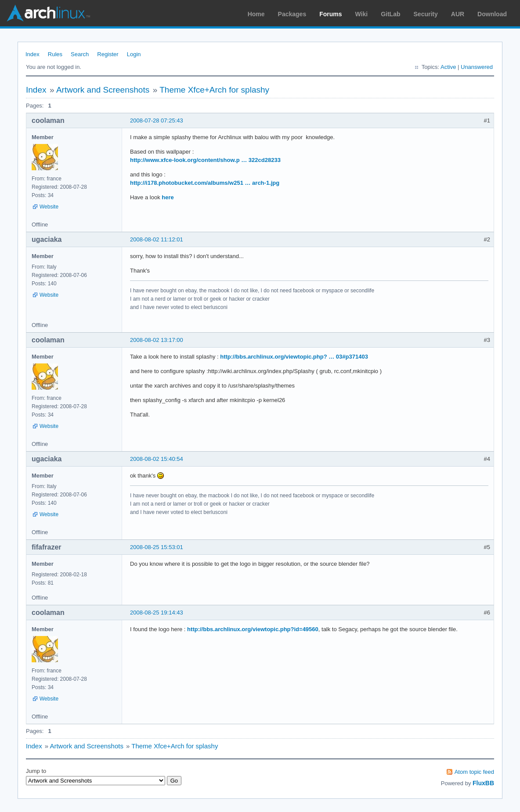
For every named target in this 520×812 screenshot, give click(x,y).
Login (134, 54)
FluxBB (483, 783)
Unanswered (477, 67)
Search (80, 54)
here (168, 197)
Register (108, 54)
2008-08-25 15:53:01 (157, 547)
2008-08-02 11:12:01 (157, 239)
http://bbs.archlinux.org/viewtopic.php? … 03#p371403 (294, 357)
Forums (330, 14)
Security (426, 14)
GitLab (390, 14)
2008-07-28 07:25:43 (157, 120)
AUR (458, 14)
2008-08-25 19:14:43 (157, 613)
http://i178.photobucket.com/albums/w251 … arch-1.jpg (205, 183)
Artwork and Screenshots (103, 90)
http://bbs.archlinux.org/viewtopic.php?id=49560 (253, 629)
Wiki (362, 14)
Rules (55, 54)
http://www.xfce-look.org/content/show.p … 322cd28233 (205, 160)
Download (492, 14)
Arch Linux (48, 13)
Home (256, 14)
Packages (292, 14)
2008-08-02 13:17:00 (157, 340)
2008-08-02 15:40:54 (157, 459)
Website (49, 207)
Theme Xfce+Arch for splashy (214, 90)
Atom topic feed (474, 772)
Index (32, 54)
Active (448, 67)
